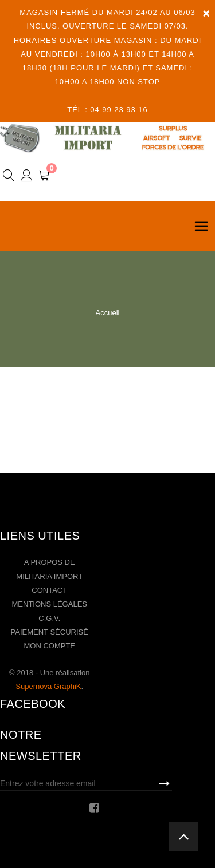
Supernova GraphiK (48, 686)
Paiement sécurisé (50, 632)
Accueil (108, 313)
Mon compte (49, 646)
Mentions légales (50, 604)
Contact (49, 590)
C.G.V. (49, 618)
